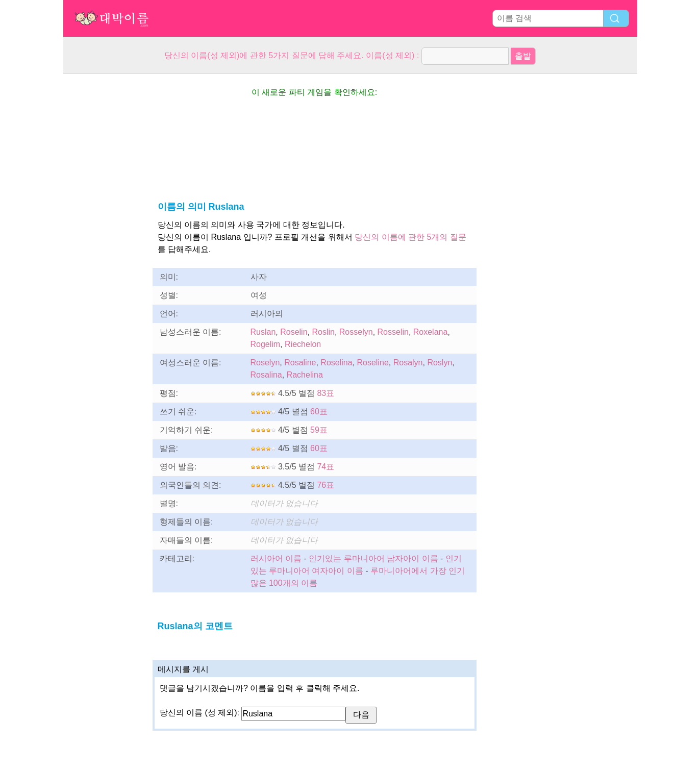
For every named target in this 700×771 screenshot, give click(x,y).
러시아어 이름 (276, 558)
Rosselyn (356, 332)
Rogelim (266, 344)
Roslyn (440, 363)
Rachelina (305, 375)
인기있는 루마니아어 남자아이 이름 (373, 558)
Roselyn (265, 363)
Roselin (294, 332)
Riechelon (303, 344)
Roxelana (431, 332)
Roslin (323, 332)
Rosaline (300, 363)
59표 (319, 430)
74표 (326, 467)
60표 (319, 412)
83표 (326, 393)
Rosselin (393, 332)
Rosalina (266, 375)
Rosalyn (408, 363)
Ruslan (263, 332)
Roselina (336, 363)
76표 (326, 485)
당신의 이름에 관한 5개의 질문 (410, 237)
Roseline (373, 363)
